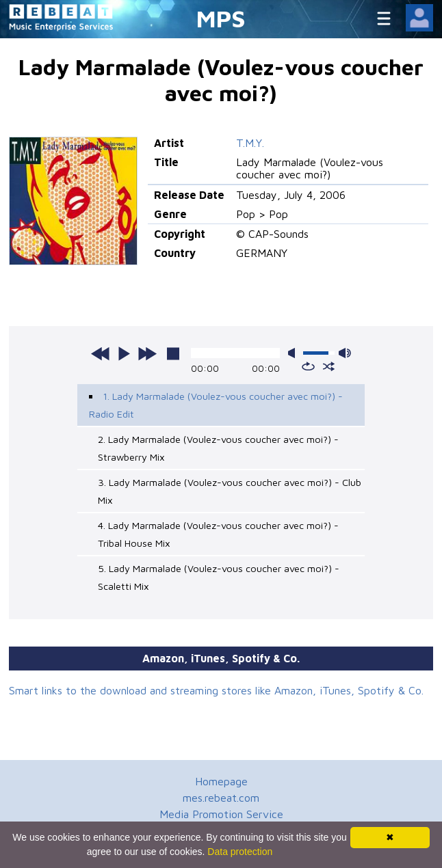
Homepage (221, 781)
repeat (308, 366)
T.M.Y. (250, 143)
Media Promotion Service (221, 814)
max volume (345, 353)
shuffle (329, 366)
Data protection (240, 852)
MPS (221, 18)
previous (101, 353)
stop (173, 353)
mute (294, 353)
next (147, 353)
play (124, 353)
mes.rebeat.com (221, 798)
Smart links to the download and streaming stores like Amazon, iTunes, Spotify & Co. (216, 690)
